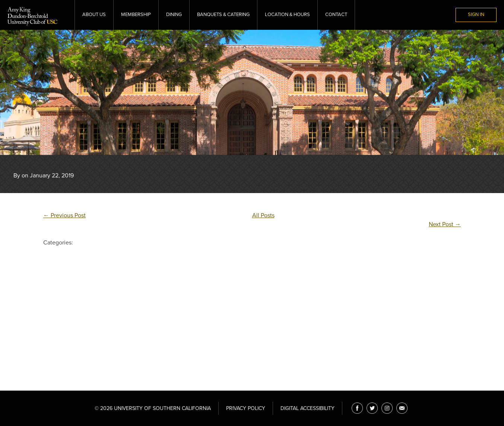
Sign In (476, 15)
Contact (336, 15)
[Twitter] (372, 408)
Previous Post (64, 215)
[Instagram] (387, 408)
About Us (94, 15)
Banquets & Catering (223, 15)
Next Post (445, 224)
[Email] (402, 408)
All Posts (263, 215)
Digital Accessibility (308, 408)
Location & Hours (287, 15)
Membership (136, 15)
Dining (174, 15)
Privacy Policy (246, 408)
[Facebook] (357, 408)
